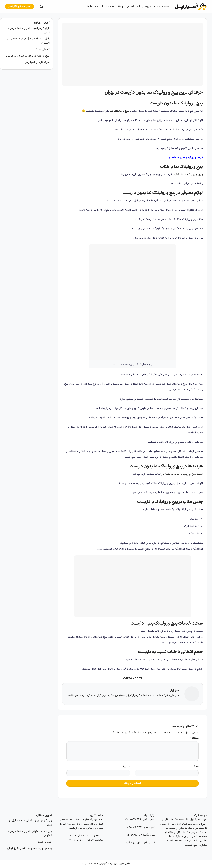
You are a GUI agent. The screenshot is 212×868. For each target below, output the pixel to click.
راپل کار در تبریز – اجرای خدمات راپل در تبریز (28, 30)
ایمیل (126, 767)
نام (196, 767)
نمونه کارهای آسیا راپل (37, 62)
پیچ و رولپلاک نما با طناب (188, 174)
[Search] (41, 7)
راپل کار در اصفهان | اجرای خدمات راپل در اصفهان (27, 41)
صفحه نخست (162, 7)
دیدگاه (194, 738)
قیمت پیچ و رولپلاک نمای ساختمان (183, 474)
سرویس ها (144, 7)
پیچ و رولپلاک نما (119, 111)
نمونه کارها (108, 7)
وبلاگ (120, 7)
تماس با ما (93, 7)
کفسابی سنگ (42, 49)
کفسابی (130, 7)
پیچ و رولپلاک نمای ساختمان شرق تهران (27, 56)
